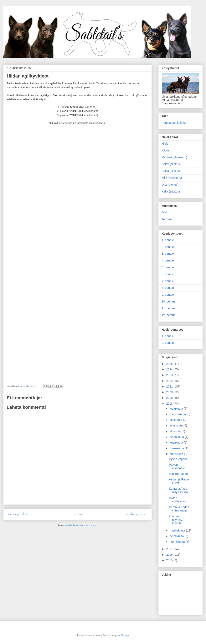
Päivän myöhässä (177, 466)
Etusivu (77, 514)
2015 (170, 560)
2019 (170, 398)
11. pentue (169, 308)
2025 (170, 364)
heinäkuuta (177, 437)
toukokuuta (177, 448)
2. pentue (168, 247)
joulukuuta (177, 409)
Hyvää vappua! (179, 459)
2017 (170, 549)
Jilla (164, 212)
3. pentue (168, 254)
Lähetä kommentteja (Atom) (81, 525)
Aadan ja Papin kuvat (179, 481)
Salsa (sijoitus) (171, 171)
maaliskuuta (178, 530)
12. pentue (169, 315)
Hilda (165, 144)
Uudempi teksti (17, 514)
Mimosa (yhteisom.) (174, 157)
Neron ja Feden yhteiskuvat (179, 509)
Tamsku (167, 219)
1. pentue (168, 240)
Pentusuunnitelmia (174, 123)
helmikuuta (177, 536)
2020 (170, 392)
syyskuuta (176, 425)
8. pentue (168, 288)
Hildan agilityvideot (178, 500)
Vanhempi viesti (137, 514)
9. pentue (168, 295)
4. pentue (168, 260)
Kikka (165, 150)
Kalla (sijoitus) (171, 191)
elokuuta (176, 431)
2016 (170, 555)
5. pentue (168, 267)
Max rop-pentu (178, 474)
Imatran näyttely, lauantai (176, 520)
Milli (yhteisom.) (172, 178)
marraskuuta (178, 414)
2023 (170, 375)
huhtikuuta (177, 454)
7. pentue (168, 281)
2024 (170, 369)
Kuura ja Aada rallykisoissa (178, 490)
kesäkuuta (177, 443)
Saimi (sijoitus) (171, 164)
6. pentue (168, 274)
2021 (170, 386)
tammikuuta (177, 542)
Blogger (125, 636)
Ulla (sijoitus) (170, 185)
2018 (170, 404)
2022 (170, 381)
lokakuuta (176, 420)
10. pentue (169, 301)
